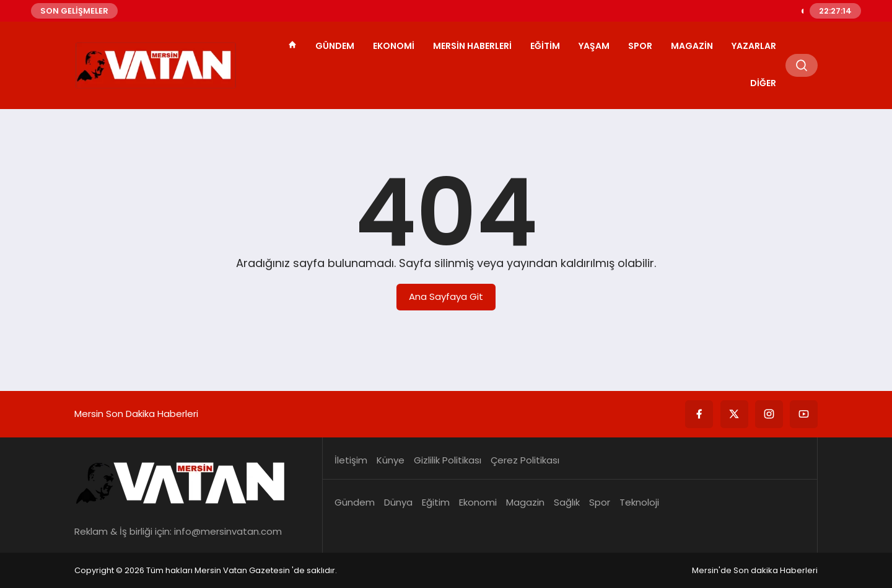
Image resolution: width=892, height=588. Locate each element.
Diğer (763, 83)
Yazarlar (754, 46)
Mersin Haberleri (472, 46)
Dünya (398, 502)
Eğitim (545, 46)
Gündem (335, 46)
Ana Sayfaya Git (446, 296)
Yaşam (594, 46)
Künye (391, 460)
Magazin (692, 46)
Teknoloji (639, 502)
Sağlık (567, 502)
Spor (640, 46)
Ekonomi (394, 46)
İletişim (351, 460)
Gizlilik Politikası (448, 460)
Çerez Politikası (525, 460)
